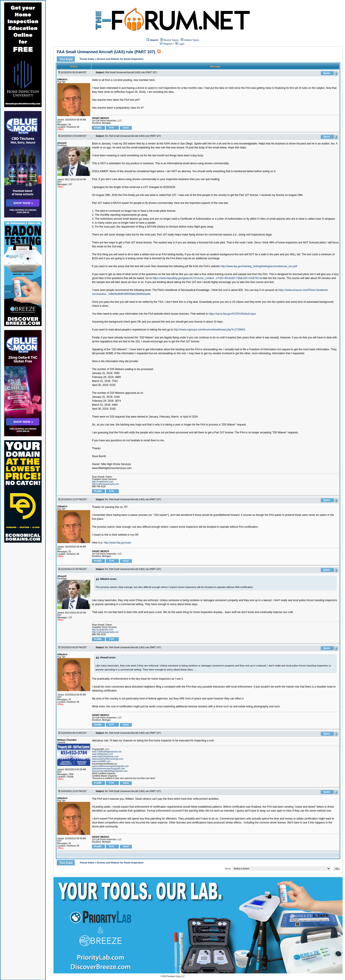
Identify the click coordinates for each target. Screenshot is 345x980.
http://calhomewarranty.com (105, 484)
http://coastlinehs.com (103, 482)
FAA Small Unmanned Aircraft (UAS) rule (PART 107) (106, 52)
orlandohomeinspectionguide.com (108, 769)
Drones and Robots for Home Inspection (120, 59)
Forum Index (87, 59)
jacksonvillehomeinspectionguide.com (110, 766)
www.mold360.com (101, 761)
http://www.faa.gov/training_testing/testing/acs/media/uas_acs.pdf (259, 266)
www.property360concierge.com (108, 759)
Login (180, 44)
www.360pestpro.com (103, 754)
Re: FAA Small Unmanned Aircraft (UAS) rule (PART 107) (133, 136)
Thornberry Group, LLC (176, 976)
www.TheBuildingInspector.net (107, 752)
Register (166, 44)
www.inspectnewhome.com (105, 756)
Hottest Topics (192, 40)
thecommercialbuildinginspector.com (110, 771)
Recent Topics (171, 40)
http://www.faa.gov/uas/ (117, 543)
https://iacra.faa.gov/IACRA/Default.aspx (232, 314)
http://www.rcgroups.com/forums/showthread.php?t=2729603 (209, 330)
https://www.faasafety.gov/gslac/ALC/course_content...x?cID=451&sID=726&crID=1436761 (206, 278)
